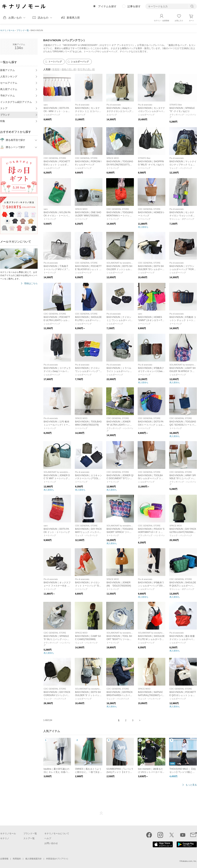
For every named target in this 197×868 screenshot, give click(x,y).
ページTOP (101, 813)
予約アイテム (7, 96)
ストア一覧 (29, 838)
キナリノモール (7, 30)
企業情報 (4, 859)
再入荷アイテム (9, 89)
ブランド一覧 (23, 30)
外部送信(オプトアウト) (57, 859)
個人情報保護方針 (34, 859)
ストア (4, 108)
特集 (3, 121)
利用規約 (17, 859)
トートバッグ (53, 62)
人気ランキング (9, 77)
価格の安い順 (69, 69)
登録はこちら (31, 283)
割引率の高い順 (86, 69)
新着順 (56, 69)
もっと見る (191, 785)
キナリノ (5, 838)
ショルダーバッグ (78, 62)
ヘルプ (48, 838)
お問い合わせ (51, 843)
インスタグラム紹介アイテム (16, 102)
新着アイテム (7, 70)
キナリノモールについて (57, 834)
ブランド (5, 115)
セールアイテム (9, 83)
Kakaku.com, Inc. (189, 861)
